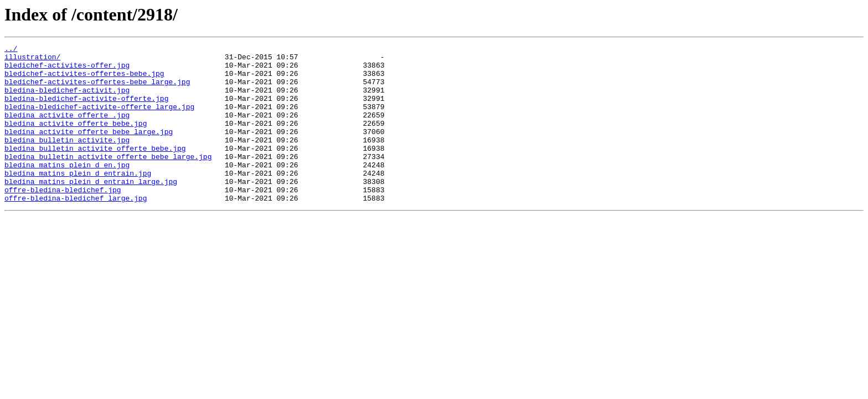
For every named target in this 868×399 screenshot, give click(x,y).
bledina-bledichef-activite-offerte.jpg (86, 110)
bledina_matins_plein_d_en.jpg (67, 190)
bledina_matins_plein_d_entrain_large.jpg (91, 209)
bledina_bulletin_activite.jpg (67, 160)
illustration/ (32, 60)
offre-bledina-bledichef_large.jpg (76, 229)
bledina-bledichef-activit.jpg (67, 100)
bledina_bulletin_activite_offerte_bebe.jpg (95, 170)
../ (11, 50)
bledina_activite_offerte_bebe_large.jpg (89, 150)
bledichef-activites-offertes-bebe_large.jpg (97, 90)
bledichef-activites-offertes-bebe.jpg (84, 80)
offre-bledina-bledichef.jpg (63, 219)
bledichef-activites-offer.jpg (67, 70)
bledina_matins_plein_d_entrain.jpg (78, 199)
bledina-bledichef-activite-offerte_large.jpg (99, 120)
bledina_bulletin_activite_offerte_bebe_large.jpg (108, 180)
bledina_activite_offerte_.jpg (67, 130)
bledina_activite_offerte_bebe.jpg (76, 140)
